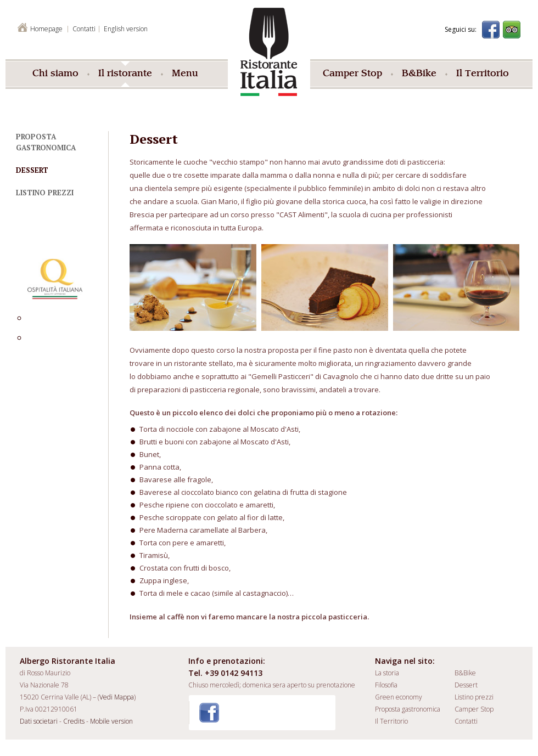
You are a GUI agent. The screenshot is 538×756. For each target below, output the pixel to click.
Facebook (491, 30)
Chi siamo (55, 74)
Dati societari (39, 721)
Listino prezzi (45, 193)
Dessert (32, 170)
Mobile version (111, 721)
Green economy (399, 697)
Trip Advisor (512, 30)
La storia (387, 673)
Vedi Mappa (117, 697)
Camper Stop (352, 74)
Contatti (466, 721)
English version (126, 29)
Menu (185, 74)
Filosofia (386, 685)
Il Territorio (483, 74)
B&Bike (419, 74)
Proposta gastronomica (408, 709)
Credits (74, 721)
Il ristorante (125, 74)
